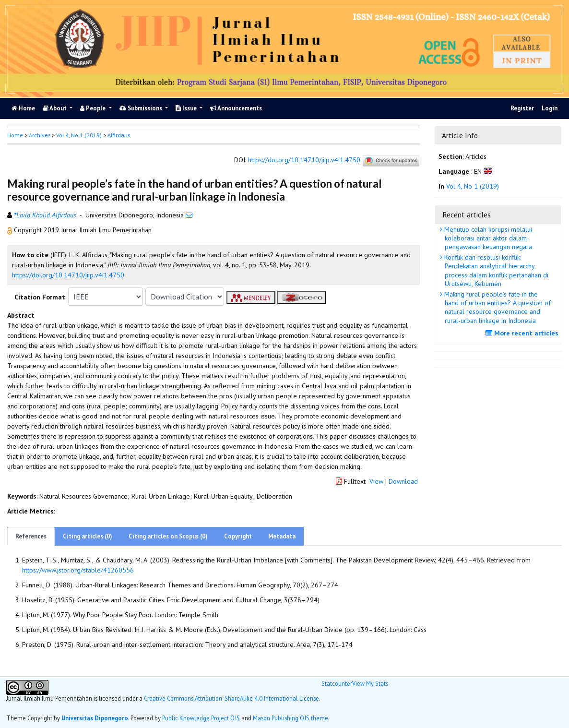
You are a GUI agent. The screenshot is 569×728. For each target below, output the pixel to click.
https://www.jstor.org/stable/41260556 (78, 570)
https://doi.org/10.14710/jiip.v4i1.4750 (304, 160)
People (94, 108)
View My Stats (370, 683)
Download (403, 481)
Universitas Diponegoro (95, 718)
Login (550, 108)
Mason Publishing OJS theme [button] (290, 718)
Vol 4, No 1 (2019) (79, 135)
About (55, 108)
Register (522, 108)
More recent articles (523, 333)
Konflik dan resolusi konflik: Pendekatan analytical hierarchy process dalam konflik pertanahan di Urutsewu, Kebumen (495, 270)
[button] (11, 230)
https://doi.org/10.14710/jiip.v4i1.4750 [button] (68, 275)
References (31, 536)
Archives (40, 135)
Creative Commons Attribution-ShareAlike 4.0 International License (231, 698)
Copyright (238, 536)
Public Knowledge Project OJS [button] (201, 718)
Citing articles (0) (88, 536)
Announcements (236, 108)
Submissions (142, 108)
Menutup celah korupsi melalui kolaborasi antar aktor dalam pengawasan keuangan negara (487, 238)
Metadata (282, 536)
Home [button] (15, 135)
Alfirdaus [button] (119, 135)
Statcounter (337, 683)
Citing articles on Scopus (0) (168, 536)
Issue (187, 108)
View (376, 481)
